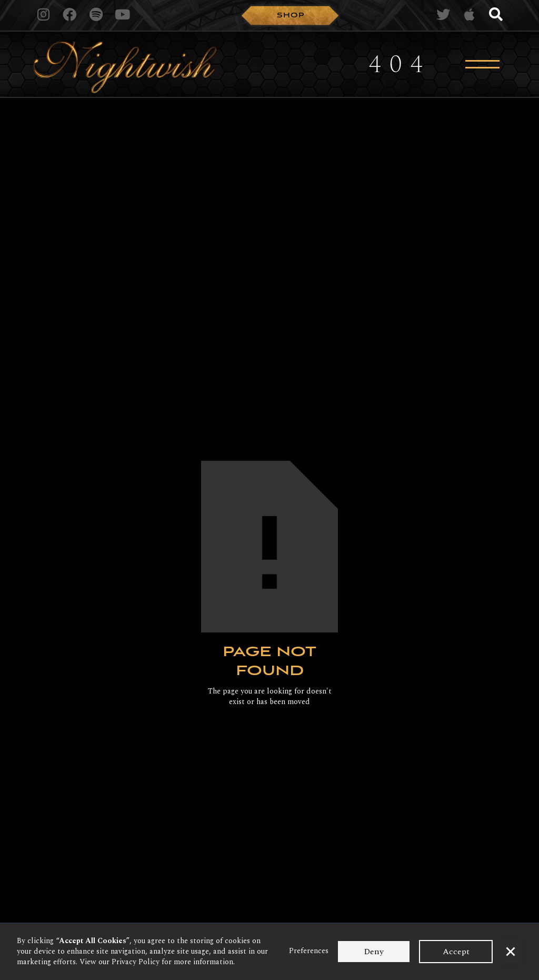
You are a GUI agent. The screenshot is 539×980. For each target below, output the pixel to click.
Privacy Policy (136, 962)
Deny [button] (374, 952)
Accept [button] (456, 952)
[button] (511, 952)
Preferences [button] (309, 951)
